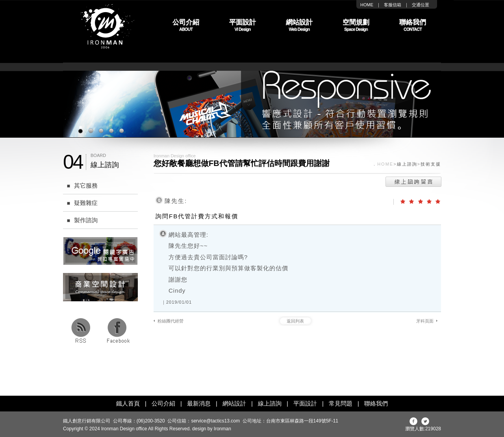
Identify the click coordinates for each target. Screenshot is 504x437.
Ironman (222, 429)
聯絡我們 (376, 403)
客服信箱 (393, 5)
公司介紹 (163, 403)
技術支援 (431, 164)
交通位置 (421, 5)
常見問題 (341, 403)
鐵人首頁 (128, 403)
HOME (367, 5)
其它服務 (80, 185)
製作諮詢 (80, 220)
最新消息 (199, 403)
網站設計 (234, 403)
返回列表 (295, 321)
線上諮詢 (407, 164)
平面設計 (305, 403)
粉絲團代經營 (170, 321)
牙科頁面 (425, 321)
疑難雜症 (80, 203)
